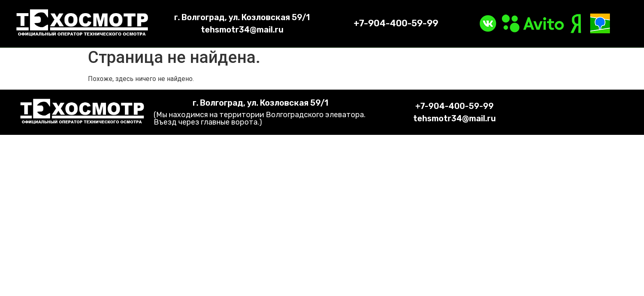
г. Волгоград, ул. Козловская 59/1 (242, 17)
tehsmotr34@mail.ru (242, 30)
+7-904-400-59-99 (396, 23)
